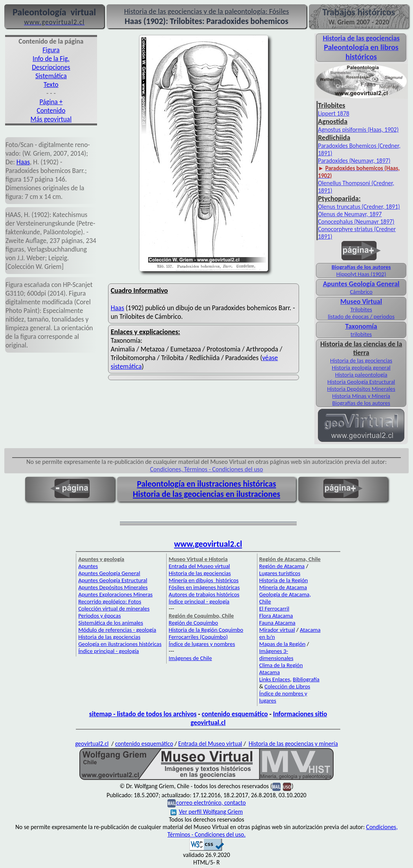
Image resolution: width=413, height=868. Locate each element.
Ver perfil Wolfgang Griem (207, 812)
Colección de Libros (287, 686)
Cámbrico (361, 292)
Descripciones (51, 67)
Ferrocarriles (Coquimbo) (198, 637)
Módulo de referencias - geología (117, 630)
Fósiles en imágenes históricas (204, 587)
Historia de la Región (284, 580)
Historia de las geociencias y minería (293, 744)
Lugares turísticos (280, 573)
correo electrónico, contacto (211, 803)
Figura (51, 50)
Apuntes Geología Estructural (113, 580)
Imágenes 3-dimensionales (276, 655)
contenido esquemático (235, 714)
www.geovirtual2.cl (208, 544)
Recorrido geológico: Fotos (110, 601)
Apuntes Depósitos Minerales (113, 587)
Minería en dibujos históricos (204, 580)
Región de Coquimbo (193, 623)
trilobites (361, 334)
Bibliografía (306, 679)
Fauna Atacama (277, 623)
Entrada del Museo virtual (199, 566)
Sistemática (51, 76)
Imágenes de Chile (190, 658)
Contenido (51, 110)
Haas (23, 162)
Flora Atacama (276, 616)
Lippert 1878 (334, 113)
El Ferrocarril (274, 609)
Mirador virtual (277, 630)
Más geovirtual (51, 119)
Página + (51, 102)
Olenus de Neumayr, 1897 (350, 214)
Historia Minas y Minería (361, 396)
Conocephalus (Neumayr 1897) (356, 222)
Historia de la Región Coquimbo (206, 630)
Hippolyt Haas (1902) (361, 274)
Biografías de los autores (361, 267)
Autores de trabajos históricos (204, 594)
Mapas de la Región (283, 644)
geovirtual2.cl (92, 744)
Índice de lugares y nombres (202, 644)
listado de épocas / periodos (361, 316)
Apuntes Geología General (109, 573)
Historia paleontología (361, 375)
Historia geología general (361, 368)
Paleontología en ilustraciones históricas (207, 484)
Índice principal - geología (108, 651)
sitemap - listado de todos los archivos (143, 714)
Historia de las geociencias (361, 360)
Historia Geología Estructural (361, 382)
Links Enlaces (275, 679)
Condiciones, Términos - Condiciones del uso (207, 469)
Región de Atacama (282, 566)
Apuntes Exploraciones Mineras (115, 594)
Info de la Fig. (51, 59)
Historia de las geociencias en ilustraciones (206, 494)
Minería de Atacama (283, 587)
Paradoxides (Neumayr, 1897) (354, 161)
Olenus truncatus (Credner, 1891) (359, 207)
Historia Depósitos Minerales (361, 389)
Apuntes (88, 566)
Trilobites (361, 309)
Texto (51, 85)
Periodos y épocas (99, 616)
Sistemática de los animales (111, 623)
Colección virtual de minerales (114, 609)
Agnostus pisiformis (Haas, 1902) (358, 130)
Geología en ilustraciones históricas (120, 644)
